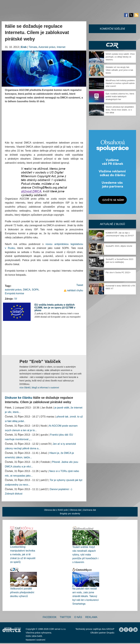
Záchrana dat (89, 510)
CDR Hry (112, 45)
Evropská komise (15, 293)
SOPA (35, 290)
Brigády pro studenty (70, 514)
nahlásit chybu (75, 290)
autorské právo (13, 290)
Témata (33, 47)
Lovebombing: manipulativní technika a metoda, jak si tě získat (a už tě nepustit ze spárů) (23, 554)
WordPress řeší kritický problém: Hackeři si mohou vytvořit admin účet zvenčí (120, 83)
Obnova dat (75, 510)
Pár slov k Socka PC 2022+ (118, 272)
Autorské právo (47, 47)
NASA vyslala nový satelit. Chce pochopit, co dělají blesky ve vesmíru (120, 57)
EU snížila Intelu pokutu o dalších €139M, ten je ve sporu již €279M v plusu (55, 308)
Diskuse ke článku (19, 398)
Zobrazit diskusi (14, 494)
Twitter (65, 617)
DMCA (27, 290)
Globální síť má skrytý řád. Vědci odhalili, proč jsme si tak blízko (119, 70)
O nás (78, 617)
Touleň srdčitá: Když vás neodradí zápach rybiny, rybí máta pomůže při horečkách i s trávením (85, 555)
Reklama (91, 617)
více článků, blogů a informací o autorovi (39, 388)
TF (16, 299)
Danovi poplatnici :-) (61, 489)
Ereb (24, 47)
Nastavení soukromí (36, 640)
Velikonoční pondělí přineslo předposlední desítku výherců (22, 592)
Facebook (50, 617)
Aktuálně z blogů (112, 224)
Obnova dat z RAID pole (56, 510)
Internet (61, 47)
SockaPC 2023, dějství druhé (119, 246)
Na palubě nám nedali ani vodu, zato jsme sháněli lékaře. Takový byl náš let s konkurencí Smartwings (86, 596)
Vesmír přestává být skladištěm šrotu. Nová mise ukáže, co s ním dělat (120, 110)
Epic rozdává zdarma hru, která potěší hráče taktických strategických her (120, 96)
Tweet (80, 285)
